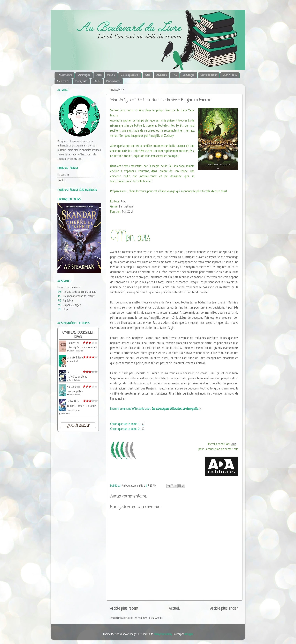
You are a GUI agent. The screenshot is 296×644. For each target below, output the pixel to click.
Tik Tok (62, 180)
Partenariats (113, 81)
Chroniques (84, 75)
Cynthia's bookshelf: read (78, 335)
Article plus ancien (224, 608)
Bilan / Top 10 (230, 75)
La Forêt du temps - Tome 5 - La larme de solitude (81, 406)
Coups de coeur (209, 75)
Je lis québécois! (130, 75)
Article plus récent (124, 608)
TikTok (97, 81)
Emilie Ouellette (75, 380)
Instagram (81, 81)
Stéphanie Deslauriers (76, 351)
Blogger (189, 634)
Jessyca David (73, 361)
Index (99, 75)
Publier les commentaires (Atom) (144, 618)
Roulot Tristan (65, 414)
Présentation (65, 75)
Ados (148, 75)
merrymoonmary (163, 634)
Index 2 (111, 75)
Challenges (189, 75)
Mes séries (63, 81)
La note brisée (75, 357)
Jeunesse (161, 75)
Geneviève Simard (75, 395)
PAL (175, 75)
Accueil (174, 608)
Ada (234, 444)
